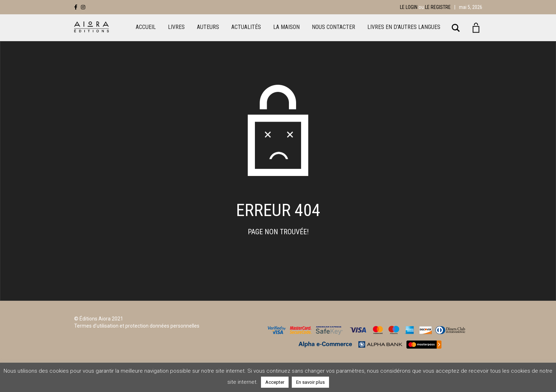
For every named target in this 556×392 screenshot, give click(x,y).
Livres (176, 27)
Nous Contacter (333, 27)
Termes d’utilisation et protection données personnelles (137, 326)
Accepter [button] (275, 382)
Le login (409, 7)
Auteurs (208, 27)
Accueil (146, 27)
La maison (286, 27)
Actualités (246, 27)
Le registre (438, 7)
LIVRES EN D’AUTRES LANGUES (404, 27)
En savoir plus (310, 382)
